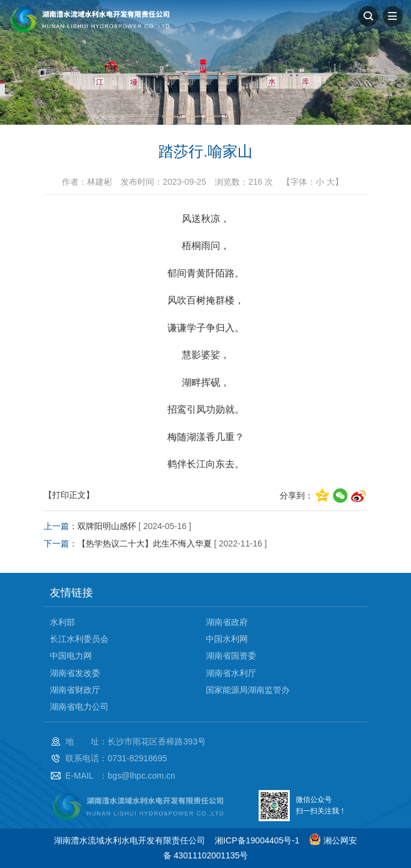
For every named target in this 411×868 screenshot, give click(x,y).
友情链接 (71, 593)
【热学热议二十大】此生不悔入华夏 (145, 543)
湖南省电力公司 (79, 707)
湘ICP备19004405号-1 (257, 840)
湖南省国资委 (231, 656)
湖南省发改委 (75, 673)
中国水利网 (227, 639)
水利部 (62, 622)
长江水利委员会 (79, 639)
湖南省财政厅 (75, 690)
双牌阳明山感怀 (107, 526)
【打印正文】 (69, 495)
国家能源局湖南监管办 (248, 690)
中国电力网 (71, 656)
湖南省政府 (227, 622)
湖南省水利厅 (231, 673)
